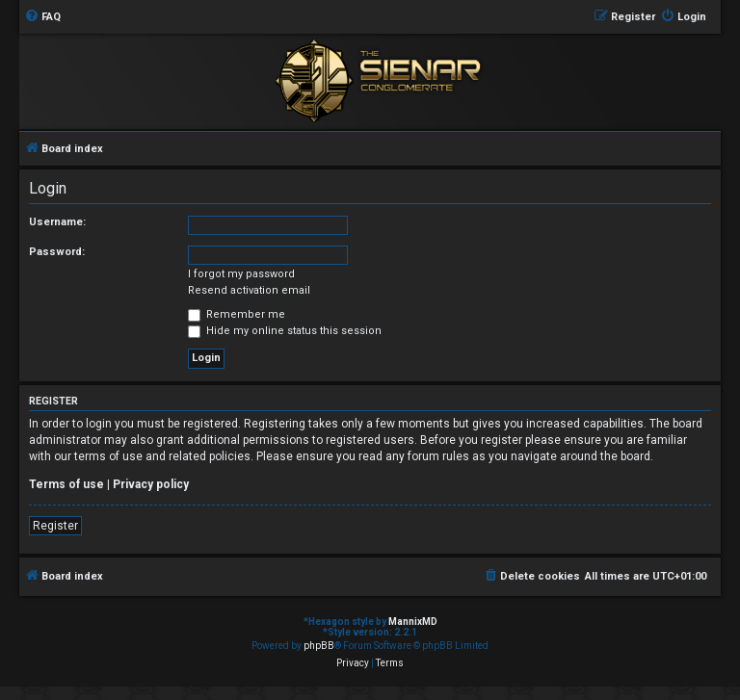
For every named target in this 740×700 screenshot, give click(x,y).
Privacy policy (151, 484)
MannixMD (413, 622)
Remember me (237, 314)
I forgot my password (241, 274)
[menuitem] (42, 17)
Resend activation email (249, 290)
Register (55, 526)
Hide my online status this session (285, 331)
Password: (57, 252)
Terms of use (66, 484)
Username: (57, 222)
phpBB (319, 646)
